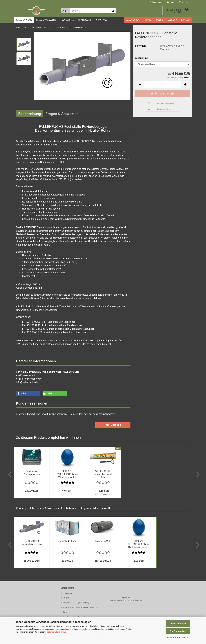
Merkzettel (184, 2)
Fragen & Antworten (62, 114)
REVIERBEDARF (85, 20)
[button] (156, 2)
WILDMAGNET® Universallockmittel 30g (103, 474)
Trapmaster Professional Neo (32, 473)
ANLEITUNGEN (133, 20)
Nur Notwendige (178, 631)
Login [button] (171, 2)
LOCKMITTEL (68, 20)
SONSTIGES (102, 20)
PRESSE (147, 20)
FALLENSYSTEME (24, 20)
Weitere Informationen (178, 638)
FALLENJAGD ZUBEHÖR (47, 20)
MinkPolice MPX (103, 541)
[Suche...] (65, 11)
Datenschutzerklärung (56, 632)
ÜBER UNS (172, 20)
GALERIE (159, 20)
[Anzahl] (163, 85)
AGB (65, 612)
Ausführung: (142, 58)
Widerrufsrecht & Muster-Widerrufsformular (81, 607)
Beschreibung (30, 114)
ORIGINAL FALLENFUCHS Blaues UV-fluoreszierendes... (67, 474)
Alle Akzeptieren (178, 624)
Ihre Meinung (113, 425)
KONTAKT (186, 20)
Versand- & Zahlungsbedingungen (77, 603)
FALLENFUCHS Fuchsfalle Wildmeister (32, 543)
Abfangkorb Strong (67, 541)
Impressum (68, 593)
